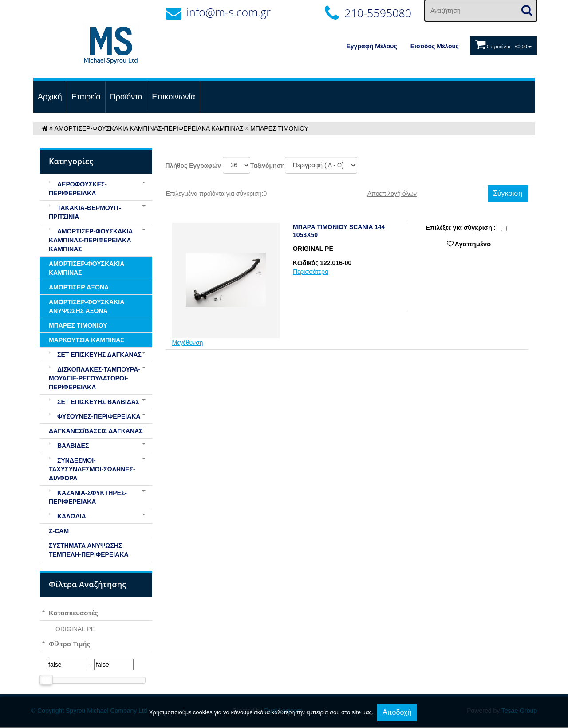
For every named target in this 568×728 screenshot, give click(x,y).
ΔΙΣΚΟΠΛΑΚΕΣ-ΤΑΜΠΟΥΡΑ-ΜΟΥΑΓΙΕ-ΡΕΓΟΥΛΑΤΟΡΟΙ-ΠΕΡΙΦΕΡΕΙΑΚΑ (95, 378)
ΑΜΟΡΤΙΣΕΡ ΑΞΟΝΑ (79, 287)
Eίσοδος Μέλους (435, 46)
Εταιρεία (86, 97)
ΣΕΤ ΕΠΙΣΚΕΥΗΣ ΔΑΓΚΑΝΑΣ (95, 355)
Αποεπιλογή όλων (392, 194)
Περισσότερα (311, 272)
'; (237, 165)
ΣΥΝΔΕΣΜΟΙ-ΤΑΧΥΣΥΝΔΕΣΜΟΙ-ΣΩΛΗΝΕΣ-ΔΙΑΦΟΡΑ (92, 469)
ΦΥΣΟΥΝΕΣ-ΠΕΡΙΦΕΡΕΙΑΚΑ (95, 416)
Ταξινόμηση (268, 166)
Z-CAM (59, 531)
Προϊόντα (126, 97)
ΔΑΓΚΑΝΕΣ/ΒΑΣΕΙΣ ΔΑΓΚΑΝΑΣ (96, 431)
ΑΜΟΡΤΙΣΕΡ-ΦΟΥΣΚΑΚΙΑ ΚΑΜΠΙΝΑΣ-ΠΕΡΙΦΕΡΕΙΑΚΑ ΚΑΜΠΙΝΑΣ (149, 128)
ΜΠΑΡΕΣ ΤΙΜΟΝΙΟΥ (279, 128)
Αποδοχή (397, 712)
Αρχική (50, 97)
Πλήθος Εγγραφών (193, 166)
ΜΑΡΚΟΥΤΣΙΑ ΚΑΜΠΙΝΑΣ (87, 340)
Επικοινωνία (174, 97)
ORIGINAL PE (75, 629)
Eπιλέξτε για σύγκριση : (461, 228)
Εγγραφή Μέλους (372, 46)
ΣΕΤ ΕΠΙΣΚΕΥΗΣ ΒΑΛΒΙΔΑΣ (94, 402)
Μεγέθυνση (188, 343)
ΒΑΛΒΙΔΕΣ (69, 446)
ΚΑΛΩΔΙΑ (67, 516)
